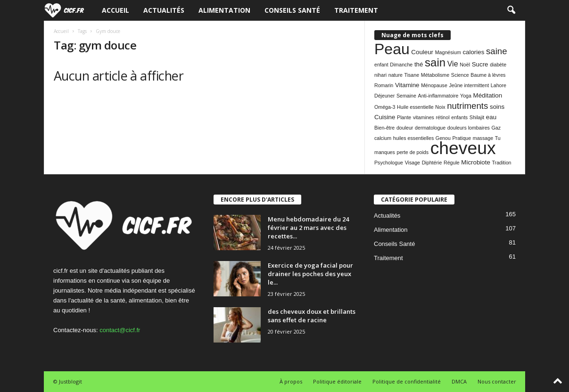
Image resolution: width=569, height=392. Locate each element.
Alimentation (224, 10)
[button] (511, 10)
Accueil (115, 10)
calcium (383, 138)
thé (419, 64)
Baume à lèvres (488, 75)
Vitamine (407, 85)
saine (497, 51)
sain (435, 62)
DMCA (459, 381)
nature (396, 75)
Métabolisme (435, 75)
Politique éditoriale (337, 381)
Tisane (412, 75)
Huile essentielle (415, 107)
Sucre (480, 64)
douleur (405, 128)
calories (473, 52)
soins (497, 107)
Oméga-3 (385, 107)
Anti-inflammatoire (438, 96)
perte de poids (412, 152)
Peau (392, 49)
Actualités (164, 10)
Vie (453, 64)
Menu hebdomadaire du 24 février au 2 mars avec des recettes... (308, 228)
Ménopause (434, 85)
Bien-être (384, 128)
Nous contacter (497, 381)
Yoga (466, 96)
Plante (404, 117)
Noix (440, 107)
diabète (498, 65)
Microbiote (475, 162)
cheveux (463, 148)
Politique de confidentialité (407, 381)
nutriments (467, 106)
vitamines (424, 117)
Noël (465, 65)
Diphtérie (432, 163)
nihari (380, 75)
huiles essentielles (413, 138)
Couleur (422, 52)
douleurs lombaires (469, 128)
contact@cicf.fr (120, 330)
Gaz (496, 128)
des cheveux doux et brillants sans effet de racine (312, 316)
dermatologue (430, 128)
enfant (381, 65)
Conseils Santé (292, 10)
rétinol (443, 117)
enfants (459, 117)
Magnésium (448, 52)
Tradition (501, 163)
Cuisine (385, 117)
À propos (291, 381)
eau (491, 117)
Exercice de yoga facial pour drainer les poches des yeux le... (310, 274)
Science (460, 75)
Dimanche (401, 65)
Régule (452, 163)
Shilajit (477, 117)
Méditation (488, 95)
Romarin (384, 85)
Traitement (356, 10)
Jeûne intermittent (469, 85)
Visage (412, 163)
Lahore (499, 85)
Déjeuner (384, 96)
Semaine (406, 96)
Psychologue (389, 163)
